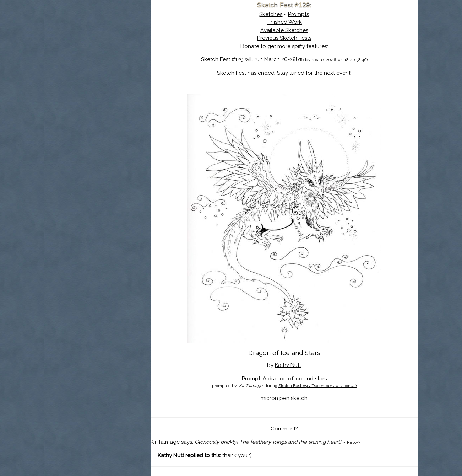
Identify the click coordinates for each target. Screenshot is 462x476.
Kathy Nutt (288, 365)
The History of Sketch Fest (97, 62)
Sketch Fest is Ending (97, 40)
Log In (80, 84)
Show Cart (86, 93)
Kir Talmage (165, 442)
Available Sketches (284, 30)
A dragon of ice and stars (295, 379)
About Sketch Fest (97, 51)
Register (112, 84)
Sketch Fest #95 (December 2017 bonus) (317, 386)
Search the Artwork (97, 73)
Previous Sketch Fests (284, 38)
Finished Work (284, 22)
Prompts (298, 14)
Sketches (271, 14)
